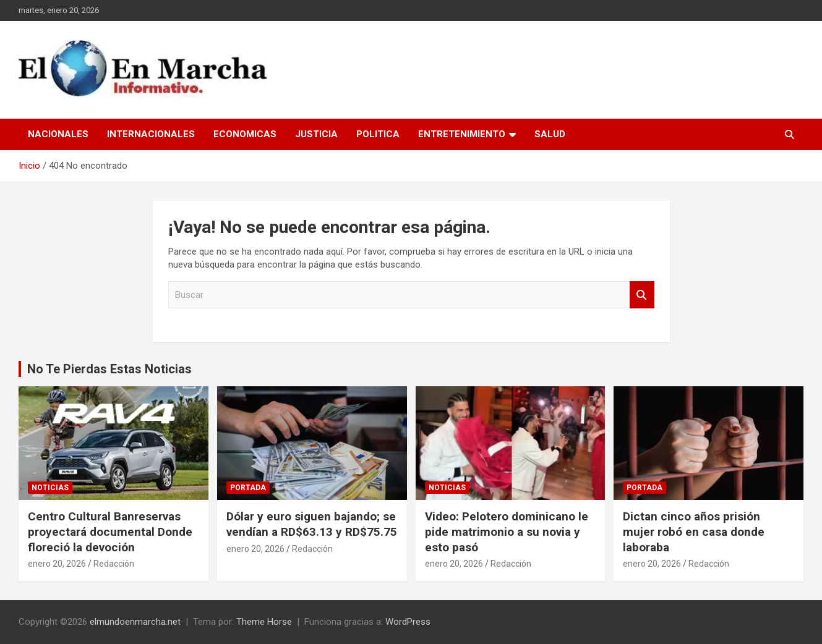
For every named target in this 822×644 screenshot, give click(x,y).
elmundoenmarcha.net (135, 622)
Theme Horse (264, 622)
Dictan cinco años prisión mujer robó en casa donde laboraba (694, 532)
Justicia (316, 134)
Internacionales (151, 134)
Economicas (245, 134)
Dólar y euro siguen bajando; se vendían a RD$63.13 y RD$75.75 (312, 524)
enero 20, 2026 (57, 564)
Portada (248, 488)
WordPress (408, 622)
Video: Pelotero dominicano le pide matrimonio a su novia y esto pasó (507, 532)
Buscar (642, 295)
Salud (550, 134)
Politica (378, 134)
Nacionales (58, 134)
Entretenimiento (462, 134)
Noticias (50, 488)
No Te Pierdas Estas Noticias (109, 369)
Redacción (114, 564)
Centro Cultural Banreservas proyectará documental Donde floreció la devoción (110, 532)
